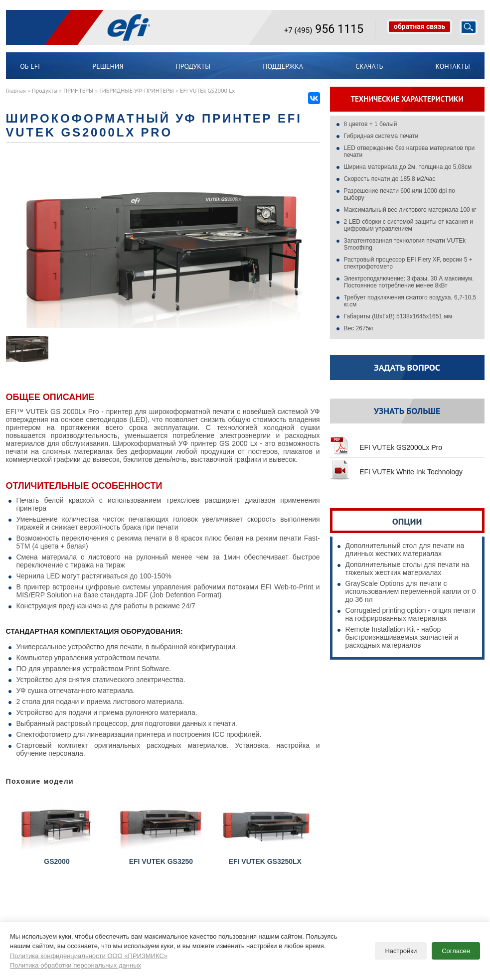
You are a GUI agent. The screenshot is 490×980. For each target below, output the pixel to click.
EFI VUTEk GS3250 (162, 832)
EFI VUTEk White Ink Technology (396, 468)
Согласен (456, 949)
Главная (16, 90)
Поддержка (283, 66)
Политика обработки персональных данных (76, 963)
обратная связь (419, 26)
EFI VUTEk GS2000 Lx (207, 90)
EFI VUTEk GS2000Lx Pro (386, 443)
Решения (108, 66)
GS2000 (58, 832)
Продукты (193, 66)
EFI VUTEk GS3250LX (266, 832)
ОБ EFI (30, 66)
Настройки (401, 949)
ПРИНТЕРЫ (78, 90)
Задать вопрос (407, 367)
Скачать (369, 66)
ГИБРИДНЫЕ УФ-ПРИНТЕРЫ (136, 90)
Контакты (453, 66)
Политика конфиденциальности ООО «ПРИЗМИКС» (89, 954)
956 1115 (324, 29)
